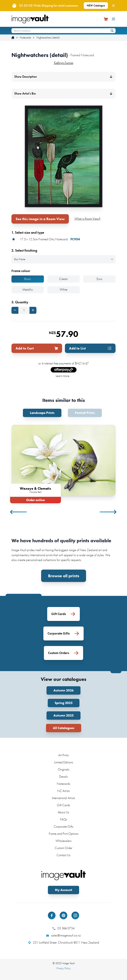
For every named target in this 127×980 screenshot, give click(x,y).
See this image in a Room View (40, 219)
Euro (99, 279)
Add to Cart (37, 348)
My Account (63, 890)
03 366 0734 (63, 928)
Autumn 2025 (63, 715)
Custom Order (63, 848)
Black (28, 279)
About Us (63, 812)
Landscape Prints (42, 413)
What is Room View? (87, 219)
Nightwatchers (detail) (48, 38)
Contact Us (63, 855)
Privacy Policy (64, 968)
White (63, 289)
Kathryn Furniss (64, 63)
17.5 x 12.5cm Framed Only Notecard (46, 239)
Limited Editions (64, 762)
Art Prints (63, 755)
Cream (63, 279)
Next (108, 512)
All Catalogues (64, 728)
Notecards (25, 38)
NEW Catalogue (96, 5)
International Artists (63, 798)
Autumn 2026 (63, 690)
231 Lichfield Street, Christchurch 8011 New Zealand (64, 943)
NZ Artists (63, 791)
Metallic (28, 289)
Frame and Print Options (64, 834)
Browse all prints (64, 576)
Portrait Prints (85, 413)
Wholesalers (63, 841)
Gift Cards (63, 805)
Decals (63, 777)
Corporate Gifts (63, 827)
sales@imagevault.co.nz (63, 935)
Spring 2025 (64, 703)
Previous (19, 512)
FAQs (64, 819)
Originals (64, 769)
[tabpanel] (63, 463)
